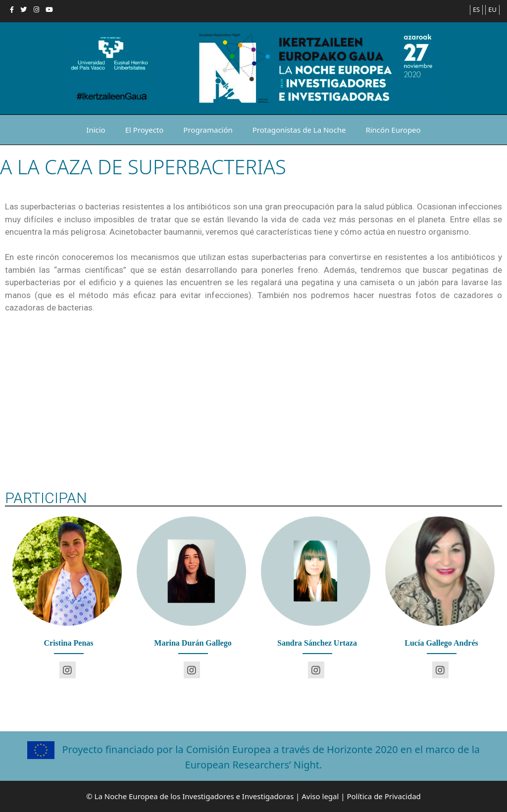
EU (492, 9)
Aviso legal (320, 796)
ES (476, 9)
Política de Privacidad (383, 796)
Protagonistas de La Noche (299, 130)
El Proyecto (145, 130)
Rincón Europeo (393, 130)
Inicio (96, 130)
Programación (208, 130)
